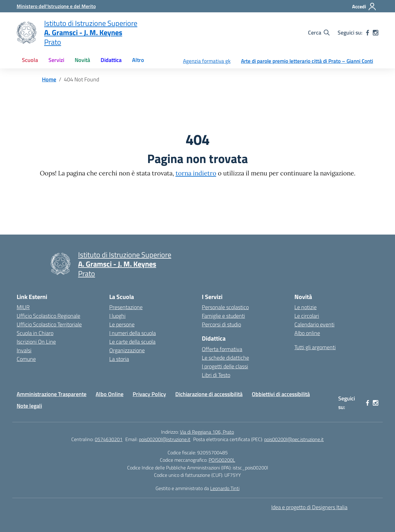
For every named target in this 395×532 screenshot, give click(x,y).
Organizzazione (127, 350)
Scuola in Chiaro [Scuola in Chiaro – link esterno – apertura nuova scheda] (35, 333)
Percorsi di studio (221, 324)
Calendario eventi (314, 324)
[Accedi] (364, 6)
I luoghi (117, 316)
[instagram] (376, 33)
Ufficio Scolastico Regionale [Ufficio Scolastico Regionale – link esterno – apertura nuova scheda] (48, 316)
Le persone (122, 324)
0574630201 (109, 439)
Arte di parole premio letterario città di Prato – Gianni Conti (307, 61)
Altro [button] (138, 60)
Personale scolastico (225, 307)
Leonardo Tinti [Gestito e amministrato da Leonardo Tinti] (225, 488)
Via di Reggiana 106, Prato (207, 432)
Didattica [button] (111, 60)
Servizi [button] (56, 60)
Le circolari (307, 316)
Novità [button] (82, 60)
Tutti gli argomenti (315, 347)
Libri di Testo (216, 375)
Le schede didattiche (225, 358)
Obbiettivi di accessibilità (281, 394)
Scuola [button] (30, 60)
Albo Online (110, 394)
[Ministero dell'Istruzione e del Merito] (56, 6)
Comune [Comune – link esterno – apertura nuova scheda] (26, 359)
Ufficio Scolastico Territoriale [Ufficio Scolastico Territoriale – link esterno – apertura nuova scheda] (49, 324)
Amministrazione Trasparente (52, 394)
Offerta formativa (222, 349)
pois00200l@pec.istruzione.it (294, 439)
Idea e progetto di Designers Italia (309, 507)
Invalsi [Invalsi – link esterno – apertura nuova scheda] (24, 350)
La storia (119, 359)
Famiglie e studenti (223, 316)
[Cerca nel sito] (319, 33)
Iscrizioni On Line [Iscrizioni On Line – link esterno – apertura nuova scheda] (36, 342)
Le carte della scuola (132, 342)
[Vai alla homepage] (27, 33)
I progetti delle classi (225, 366)
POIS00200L (222, 460)
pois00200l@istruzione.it (165, 439)
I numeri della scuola (133, 333)
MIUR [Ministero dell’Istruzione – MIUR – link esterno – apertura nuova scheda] (23, 307)
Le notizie (306, 307)
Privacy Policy (149, 394)
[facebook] (368, 33)
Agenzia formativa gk (207, 61)
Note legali (29, 406)
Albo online (307, 333)
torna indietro (196, 173)
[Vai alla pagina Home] (49, 79)
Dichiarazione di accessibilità (209, 394)
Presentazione (126, 307)
